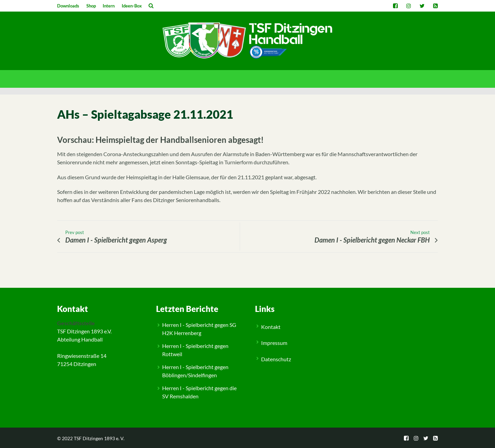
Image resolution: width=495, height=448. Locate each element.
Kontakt (271, 327)
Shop (91, 6)
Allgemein (74, 282)
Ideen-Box (132, 6)
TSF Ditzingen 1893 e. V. (99, 438)
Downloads (68, 6)
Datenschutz (276, 359)
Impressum (274, 343)
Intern (109, 6)
